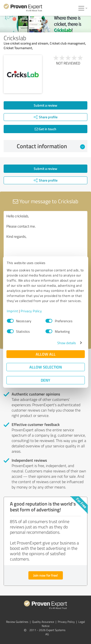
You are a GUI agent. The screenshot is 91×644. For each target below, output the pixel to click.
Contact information (51, 146)
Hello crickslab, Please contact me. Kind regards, (45, 238)
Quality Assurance (43, 622)
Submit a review (45, 105)
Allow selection (46, 367)
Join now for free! (46, 575)
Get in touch (45, 129)
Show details (67, 343)
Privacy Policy (31, 311)
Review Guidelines (17, 622)
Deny (45, 380)
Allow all (46, 354)
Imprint (12, 311)
